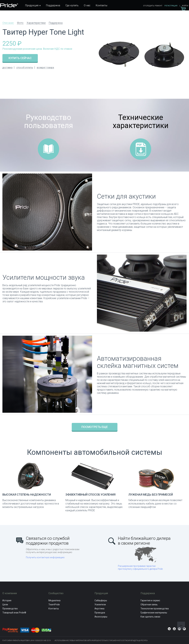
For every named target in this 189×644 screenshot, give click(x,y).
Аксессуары (101, 617)
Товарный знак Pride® (14, 613)
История (7, 600)
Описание (8, 23)
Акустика (99, 609)
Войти (185, 6)
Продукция (32, 5)
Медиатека (54, 600)
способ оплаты (25, 68)
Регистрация (171, 6)
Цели (5, 605)
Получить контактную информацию (45, 557)
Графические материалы (154, 613)
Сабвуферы (101, 600)
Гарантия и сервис (150, 600)
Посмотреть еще (95, 427)
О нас (87, 5)
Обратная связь (149, 605)
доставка (7, 68)
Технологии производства (155, 609)
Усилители (100, 605)
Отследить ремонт (153, 6)
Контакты (102, 5)
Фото (20, 23)
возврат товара (45, 68)
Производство (10, 609)
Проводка (100, 613)
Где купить (72, 5)
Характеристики (36, 23)
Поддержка (53, 5)
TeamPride (54, 605)
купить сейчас (20, 58)
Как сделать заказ (150, 617)
